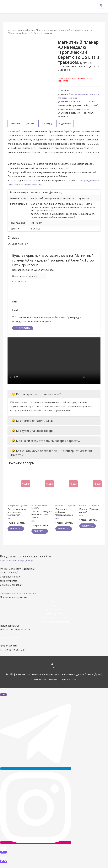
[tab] (15, 124)
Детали (31, 124)
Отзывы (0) (48, 124)
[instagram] (54, 667)
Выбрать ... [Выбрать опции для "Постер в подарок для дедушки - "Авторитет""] (17, 531)
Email (15, 312)
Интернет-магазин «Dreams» (22, 30)
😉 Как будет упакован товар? (31, 432)
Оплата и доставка (54, 616)
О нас (54, 608)
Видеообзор (67, 124)
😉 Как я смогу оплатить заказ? (32, 422)
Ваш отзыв (19, 282)
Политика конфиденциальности (54, 624)
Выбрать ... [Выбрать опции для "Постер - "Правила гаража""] (89, 528)
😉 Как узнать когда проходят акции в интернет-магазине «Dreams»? (51, 454)
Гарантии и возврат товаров (54, 620)
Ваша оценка (20, 277)
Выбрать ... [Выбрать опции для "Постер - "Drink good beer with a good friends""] (41, 534)
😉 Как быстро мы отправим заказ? (35, 396)
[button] (18, 563)
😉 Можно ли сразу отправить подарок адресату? (45, 442)
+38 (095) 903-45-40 (10, 640)
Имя (15, 303)
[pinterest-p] (54, 671)
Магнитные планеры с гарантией (74, 98)
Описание (15, 124)
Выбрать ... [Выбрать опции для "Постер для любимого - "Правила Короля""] (65, 531)
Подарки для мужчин (49, 30)
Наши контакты (54, 612)
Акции (54, 604)
